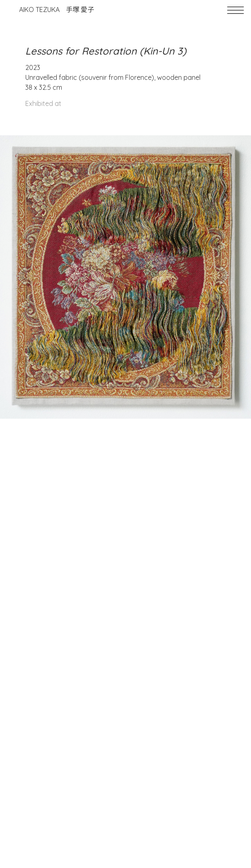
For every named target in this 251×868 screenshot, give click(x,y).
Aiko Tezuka (57, 10)
